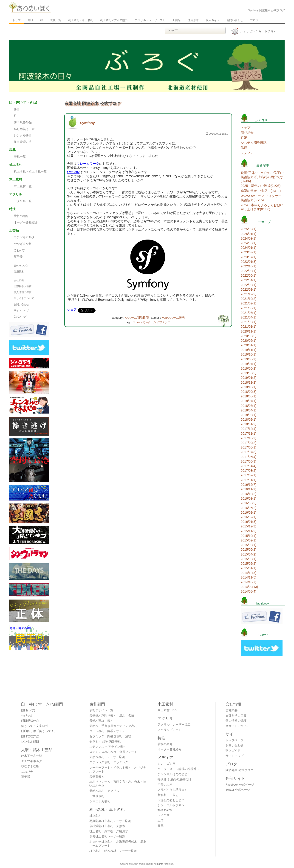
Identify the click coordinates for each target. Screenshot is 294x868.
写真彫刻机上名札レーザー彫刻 (110, 821)
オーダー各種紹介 (26, 223)
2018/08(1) (249, 396)
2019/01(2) (249, 378)
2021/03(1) (249, 322)
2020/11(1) (249, 331)
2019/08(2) (249, 359)
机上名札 (95, 816)
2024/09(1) (249, 238)
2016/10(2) (249, 494)
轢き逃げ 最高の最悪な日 (174, 779)
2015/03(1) (249, 559)
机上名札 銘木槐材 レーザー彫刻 (113, 851)
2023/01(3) (249, 262)
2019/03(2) (249, 373)
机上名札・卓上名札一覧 (30, 172)
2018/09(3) (249, 392)
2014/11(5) (249, 577)
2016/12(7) (249, 485)
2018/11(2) (249, 382)
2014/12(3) (249, 573)
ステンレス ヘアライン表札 (108, 747)
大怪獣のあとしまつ (171, 800)
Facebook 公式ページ (240, 785)
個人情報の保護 (23, 292)
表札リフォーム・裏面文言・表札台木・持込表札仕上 (118, 784)
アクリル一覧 (23, 201)
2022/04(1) (249, 280)
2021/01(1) (249, 327)
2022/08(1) (249, 271)
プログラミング (161, 322)
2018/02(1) (249, 420)
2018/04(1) (249, 410)
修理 (244, 148)
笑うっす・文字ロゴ (35, 726)
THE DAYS (165, 810)
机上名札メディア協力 (114, 20)
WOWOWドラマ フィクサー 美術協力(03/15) (261, 198)
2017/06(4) (249, 457)
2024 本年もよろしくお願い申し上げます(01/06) (262, 207)
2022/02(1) (249, 285)
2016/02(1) (249, 517)
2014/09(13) (249, 587)
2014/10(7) (249, 582)
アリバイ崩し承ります (172, 790)
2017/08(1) (249, 447)
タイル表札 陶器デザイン (107, 731)
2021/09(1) (249, 303)
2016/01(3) (249, 522)
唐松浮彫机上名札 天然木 (107, 826)
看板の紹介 (21, 216)
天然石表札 (97, 777)
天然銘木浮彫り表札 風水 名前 (112, 716)
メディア (247, 153)
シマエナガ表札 (100, 801)
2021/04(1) (249, 317)
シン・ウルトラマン (171, 805)
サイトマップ (21, 310)
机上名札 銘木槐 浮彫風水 (109, 831)
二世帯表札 (97, 796)
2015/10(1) (249, 536)
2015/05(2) (249, 550)
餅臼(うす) (28, 710)
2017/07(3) (249, 452)
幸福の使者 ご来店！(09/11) (261, 191)
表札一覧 (56, 20)
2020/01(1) (249, 345)
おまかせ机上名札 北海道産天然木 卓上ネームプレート (118, 844)
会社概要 (19, 280)
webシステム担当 (173, 318)
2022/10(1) (249, 266)
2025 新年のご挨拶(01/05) (261, 186)
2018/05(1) (249, 406)
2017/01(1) (249, 480)
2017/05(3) (249, 461)
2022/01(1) (249, 289)
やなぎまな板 (23, 244)
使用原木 (193, 20)
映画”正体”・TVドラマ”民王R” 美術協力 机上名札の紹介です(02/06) (262, 177)
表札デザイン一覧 (101, 710)
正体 (161, 820)
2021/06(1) (249, 308)
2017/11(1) (249, 434)
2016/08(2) (249, 503)
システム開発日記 (137, 318)
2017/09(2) (249, 443)
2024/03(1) (249, 243)
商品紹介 (247, 133)
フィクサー (165, 815)
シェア (72, 310)
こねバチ (20, 250)
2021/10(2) (249, 299)
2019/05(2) (249, 368)
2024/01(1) (249, 248)
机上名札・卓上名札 (81, 20)
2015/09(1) (249, 540)
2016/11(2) (249, 489)
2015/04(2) (249, 554)
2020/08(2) (249, 336)
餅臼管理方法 (23, 142)
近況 (244, 138)
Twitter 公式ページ (238, 790)
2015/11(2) (249, 531)
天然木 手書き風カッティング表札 (113, 726)
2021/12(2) (249, 294)
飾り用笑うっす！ (26, 129)
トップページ (235, 740)
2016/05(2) (249, 508)
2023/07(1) (249, 257)
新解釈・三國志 (168, 795)
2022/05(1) (249, 275)
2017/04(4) (249, 466)
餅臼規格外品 (23, 122)
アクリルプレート (170, 730)
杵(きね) (27, 716)
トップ (17, 20)
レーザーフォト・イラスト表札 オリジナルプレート (118, 770)
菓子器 (18, 257)
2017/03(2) (249, 471)
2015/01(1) (249, 568)
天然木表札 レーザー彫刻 (107, 757)
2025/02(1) (249, 229)
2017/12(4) (249, 429)
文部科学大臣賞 (23, 286)
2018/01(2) (249, 424)
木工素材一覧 (23, 186)
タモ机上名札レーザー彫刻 (107, 836)
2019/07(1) (249, 364)
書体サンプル (21, 266)
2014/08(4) (249, 591)
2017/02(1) (249, 475)
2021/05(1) (249, 313)
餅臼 (30, 20)
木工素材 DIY (167, 710)
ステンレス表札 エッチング (109, 762)
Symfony (87, 123)
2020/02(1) (249, 341)
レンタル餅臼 (23, 136)
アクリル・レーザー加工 (150, 20)
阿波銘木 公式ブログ (239, 770)
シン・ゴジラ (167, 764)
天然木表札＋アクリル (104, 791)
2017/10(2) (249, 438)
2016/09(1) (249, 498)
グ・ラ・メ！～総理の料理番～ (178, 769)
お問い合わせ (235, 20)
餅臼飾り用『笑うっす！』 (39, 731)
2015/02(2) (249, 564)
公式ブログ (20, 316)
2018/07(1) (249, 401)
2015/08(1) (249, 545)
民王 (161, 826)
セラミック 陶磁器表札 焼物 (110, 736)
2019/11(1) (249, 350)
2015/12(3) (249, 526)
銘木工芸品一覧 (32, 756)
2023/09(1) (249, 252)
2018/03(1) (249, 415)
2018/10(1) (249, 387)
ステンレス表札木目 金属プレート (113, 752)
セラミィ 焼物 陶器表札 (105, 742)
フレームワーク (88, 164)
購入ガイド (213, 20)
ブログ (254, 20)
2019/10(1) (249, 354)
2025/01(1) (249, 234)
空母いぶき (165, 785)
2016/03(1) (249, 512)
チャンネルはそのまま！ (174, 774)
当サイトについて (24, 298)
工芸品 (176, 20)
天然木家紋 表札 (101, 721)
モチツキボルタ (24, 237)
